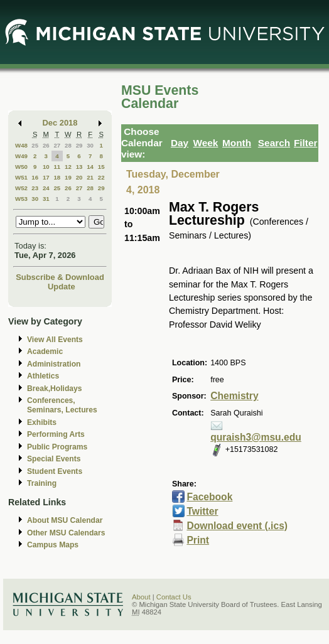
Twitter (202, 511)
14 (90, 167)
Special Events (54, 459)
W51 (21, 177)
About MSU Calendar (65, 520)
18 (57, 177)
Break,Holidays (55, 389)
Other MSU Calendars (66, 533)
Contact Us (174, 597)
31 (46, 199)
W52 (21, 188)
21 (90, 177)
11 (57, 167)
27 (57, 145)
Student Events (55, 471)
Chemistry (234, 396)
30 (90, 145)
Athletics (43, 376)
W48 (21, 145)
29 (79, 145)
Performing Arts (56, 434)
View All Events (55, 340)
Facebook (209, 497)
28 (68, 145)
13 (79, 167)
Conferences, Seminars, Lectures (62, 405)
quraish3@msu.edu (256, 437)
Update (62, 287)
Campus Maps (53, 545)
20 (79, 177)
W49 (21, 156)
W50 (21, 167)
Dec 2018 (60, 123)
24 (46, 188)
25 (35, 145)
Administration (54, 364)
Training (42, 483)
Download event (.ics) (237, 526)
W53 (21, 199)
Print (198, 540)
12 (68, 167)
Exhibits (42, 422)
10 (46, 167)
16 (35, 177)
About (141, 597)
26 (46, 145)
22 (101, 177)
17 (46, 177)
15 (101, 167)
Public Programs (57, 447)
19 (68, 177)
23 (35, 188)
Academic (45, 352)
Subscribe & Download (60, 277)
